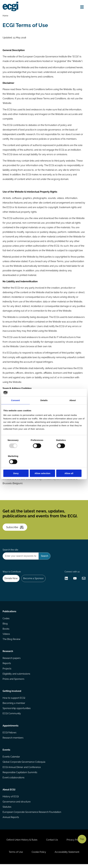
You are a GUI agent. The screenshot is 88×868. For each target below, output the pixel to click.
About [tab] (73, 408)
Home (5, 16)
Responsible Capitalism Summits (20, 775)
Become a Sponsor (34, 580)
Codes (6, 620)
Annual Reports (11, 821)
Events (6, 753)
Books (6, 631)
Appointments (10, 728)
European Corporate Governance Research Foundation (32, 815)
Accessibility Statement (67, 856)
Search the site (10, 551)
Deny (16, 465)
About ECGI (9, 793)
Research (8, 654)
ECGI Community (12, 716)
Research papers (12, 661)
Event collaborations (14, 781)
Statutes (7, 810)
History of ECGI (11, 800)
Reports (7, 666)
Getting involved (12, 694)
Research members (13, 741)
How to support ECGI (14, 701)
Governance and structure (17, 805)
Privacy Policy (74, 843)
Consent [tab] (15, 408)
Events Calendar (11, 760)
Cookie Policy (39, 856)
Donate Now (11, 580)
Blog (5, 626)
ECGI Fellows (9, 735)
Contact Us (52, 843)
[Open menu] (82, 7)
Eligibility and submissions (16, 676)
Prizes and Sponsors (13, 681)
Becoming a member (14, 706)
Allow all (72, 465)
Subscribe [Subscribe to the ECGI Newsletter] (15, 528)
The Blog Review (12, 641)
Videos (6, 636)
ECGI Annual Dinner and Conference (22, 770)
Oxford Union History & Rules (22, 843)
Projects (7, 671)
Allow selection (44, 465)
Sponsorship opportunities (17, 711)
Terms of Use (16, 856)
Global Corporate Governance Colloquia (24, 765)
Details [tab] (44, 408)
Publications (9, 614)
